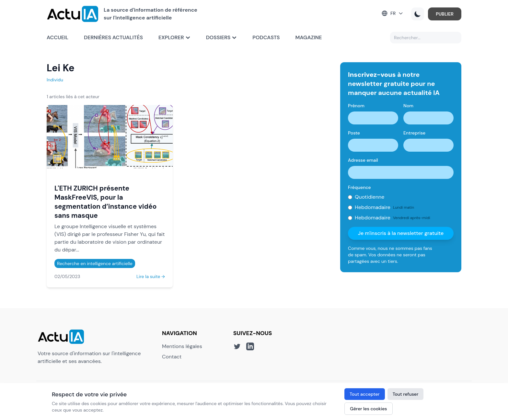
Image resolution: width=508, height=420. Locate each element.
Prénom (356, 106)
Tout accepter (364, 394)
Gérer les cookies (368, 409)
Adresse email (363, 160)
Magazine (309, 37)
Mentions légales (182, 346)
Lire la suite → (151, 276)
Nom (408, 106)
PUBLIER (445, 14)
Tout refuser (406, 394)
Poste (354, 133)
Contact (172, 357)
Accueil (58, 37)
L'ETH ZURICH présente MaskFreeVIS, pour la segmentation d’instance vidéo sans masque (105, 202)
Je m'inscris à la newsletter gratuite (401, 233)
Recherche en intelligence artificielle (95, 263)
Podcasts (266, 37)
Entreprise (414, 133)
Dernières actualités (113, 37)
